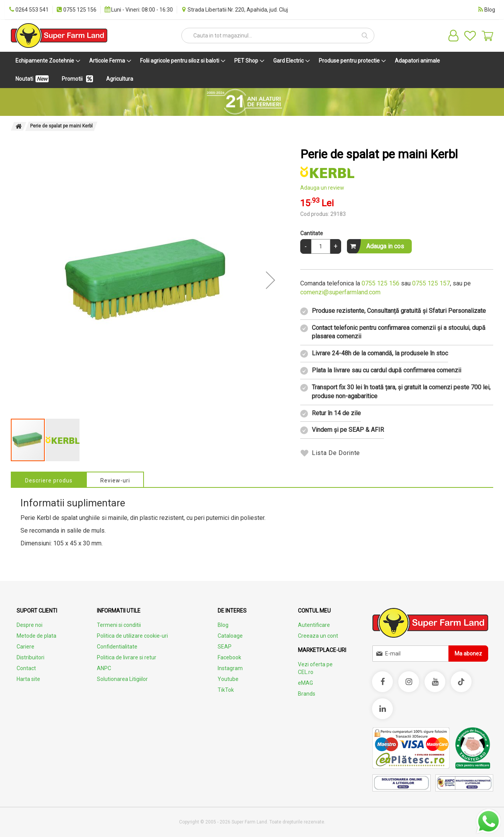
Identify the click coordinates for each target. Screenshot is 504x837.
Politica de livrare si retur (127, 657)
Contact (26, 668)
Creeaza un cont (318, 636)
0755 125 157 (431, 283)
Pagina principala (19, 126)
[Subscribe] (468, 654)
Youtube (228, 679)
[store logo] (59, 36)
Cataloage (230, 636)
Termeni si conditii (119, 625)
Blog (223, 625)
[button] (271, 280)
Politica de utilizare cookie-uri (132, 636)
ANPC (104, 668)
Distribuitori (30, 657)
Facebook (229, 657)
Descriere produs (49, 480)
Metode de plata (36, 636)
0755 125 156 (381, 283)
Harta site (28, 679)
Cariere (25, 647)
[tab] (49, 479)
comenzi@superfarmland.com (340, 292)
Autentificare (314, 625)
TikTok (226, 690)
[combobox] (278, 36)
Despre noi (30, 625)
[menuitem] (46, 61)
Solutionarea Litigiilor (122, 679)
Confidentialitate (117, 647)
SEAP (225, 647)
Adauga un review (322, 188)
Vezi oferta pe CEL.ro (315, 668)
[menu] (252, 70)
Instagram (230, 668)
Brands (307, 694)
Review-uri (116, 480)
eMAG (305, 683)
